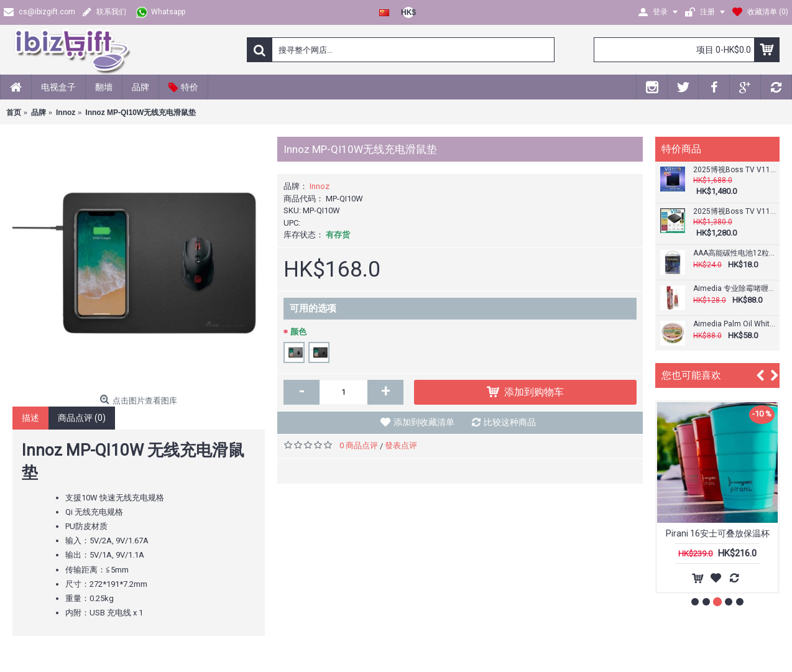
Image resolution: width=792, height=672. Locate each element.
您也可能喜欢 (691, 375)
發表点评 (401, 445)
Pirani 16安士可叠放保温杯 (718, 533)
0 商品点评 (359, 445)
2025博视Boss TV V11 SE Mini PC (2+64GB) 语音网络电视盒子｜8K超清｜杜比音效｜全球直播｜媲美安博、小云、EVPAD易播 (735, 212)
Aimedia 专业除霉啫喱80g (735, 289)
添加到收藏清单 (424, 422)
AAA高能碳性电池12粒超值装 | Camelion (735, 253)
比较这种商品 (510, 422)
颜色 (298, 332)
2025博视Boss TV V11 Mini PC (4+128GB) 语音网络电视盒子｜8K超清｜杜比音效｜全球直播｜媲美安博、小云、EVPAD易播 (735, 170)
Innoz (320, 186)
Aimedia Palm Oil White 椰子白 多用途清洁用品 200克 (735, 324)
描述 (30, 418)
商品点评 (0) (82, 418)
